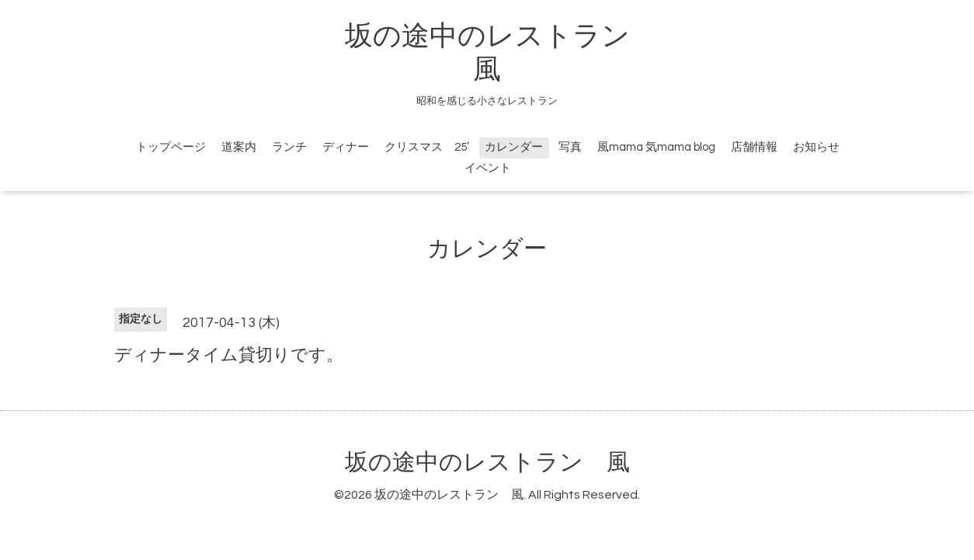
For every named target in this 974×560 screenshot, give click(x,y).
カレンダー (514, 147)
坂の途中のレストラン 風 (487, 463)
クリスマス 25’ (427, 147)
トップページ (171, 147)
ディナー (346, 147)
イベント (488, 168)
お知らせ (816, 147)
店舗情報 (754, 147)
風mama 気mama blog (656, 147)
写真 (570, 147)
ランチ (289, 147)
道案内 (239, 147)
